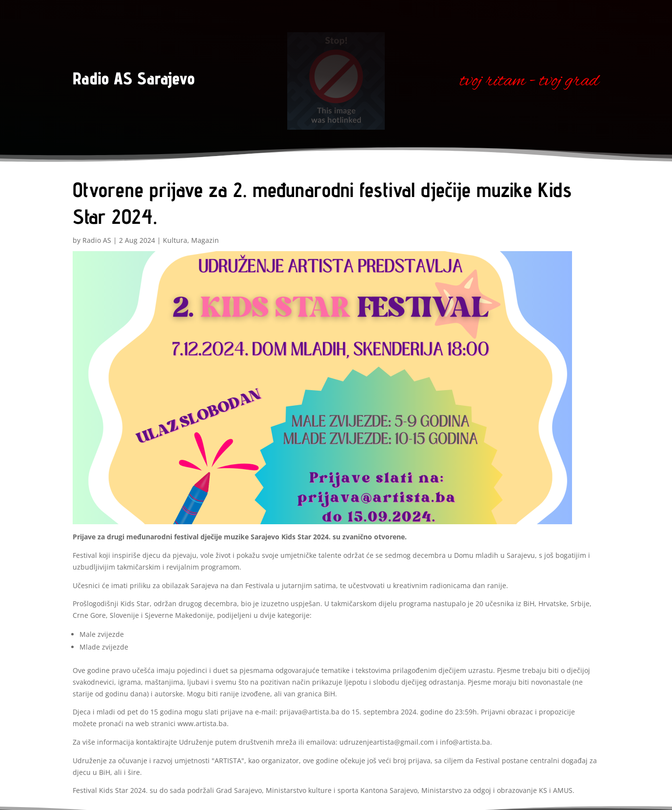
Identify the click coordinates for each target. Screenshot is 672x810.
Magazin (205, 240)
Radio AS (97, 240)
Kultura (175, 240)
